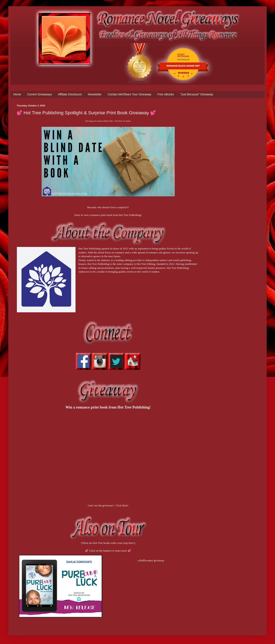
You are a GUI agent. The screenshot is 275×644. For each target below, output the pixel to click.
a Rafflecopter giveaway (151, 560)
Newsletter (95, 94)
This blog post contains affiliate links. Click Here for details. (108, 121)
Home (17, 94)
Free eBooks (166, 94)
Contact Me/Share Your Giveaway (129, 94)
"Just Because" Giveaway (196, 94)
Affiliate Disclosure (70, 94)
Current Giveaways (39, 94)
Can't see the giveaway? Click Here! (108, 505)
